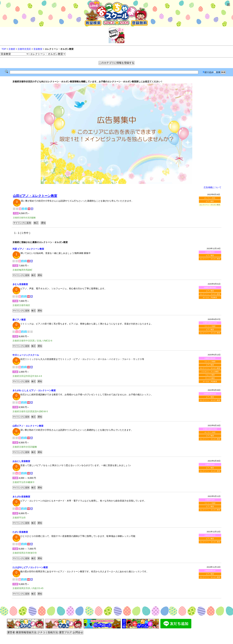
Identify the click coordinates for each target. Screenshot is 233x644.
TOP (4, 49)
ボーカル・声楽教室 (210, 297)
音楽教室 (38, 49)
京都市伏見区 (24, 49)
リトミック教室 (210, 326)
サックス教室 (210, 378)
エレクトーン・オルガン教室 (210, 259)
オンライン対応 (210, 198)
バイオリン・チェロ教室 (210, 372)
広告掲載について (212, 187)
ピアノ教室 (210, 201)
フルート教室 (210, 375)
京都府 (12, 49)
